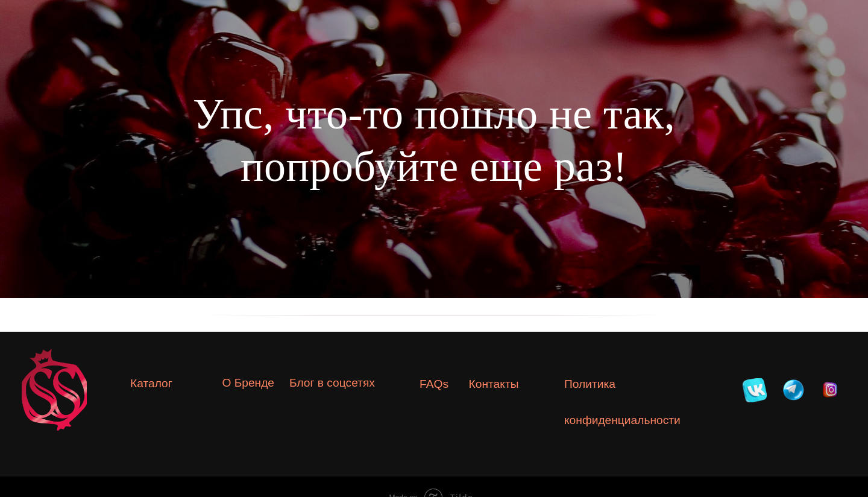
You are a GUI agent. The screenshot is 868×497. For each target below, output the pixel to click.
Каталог (151, 383)
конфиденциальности (622, 420)
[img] (755, 390)
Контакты (494, 384)
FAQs (434, 384)
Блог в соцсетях (332, 383)
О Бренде (248, 383)
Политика (590, 384)
